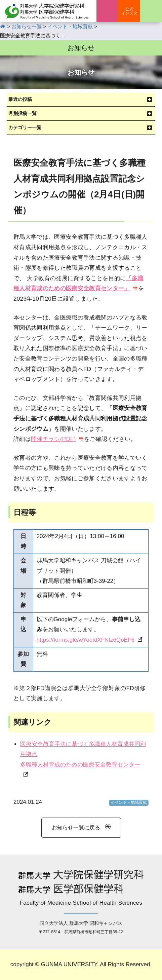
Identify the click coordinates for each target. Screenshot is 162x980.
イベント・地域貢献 (129, 802)
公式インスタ (129, 11)
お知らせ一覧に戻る (76, 827)
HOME (3, 26)
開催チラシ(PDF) (53, 439)
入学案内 (107, 11)
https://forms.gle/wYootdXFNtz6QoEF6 (86, 640)
